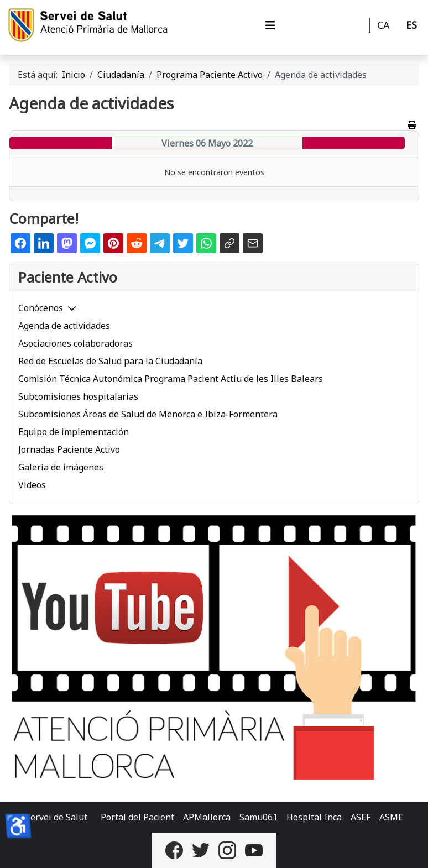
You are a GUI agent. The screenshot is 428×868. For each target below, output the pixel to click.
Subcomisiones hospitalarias (78, 396)
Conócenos (41, 308)
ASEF (361, 817)
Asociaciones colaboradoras (75, 343)
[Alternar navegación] (270, 25)
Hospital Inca (314, 817)
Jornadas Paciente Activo (69, 449)
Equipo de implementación (74, 432)
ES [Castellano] (411, 25)
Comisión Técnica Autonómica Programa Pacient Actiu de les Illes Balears (171, 379)
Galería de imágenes (61, 467)
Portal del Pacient (137, 817)
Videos (32, 485)
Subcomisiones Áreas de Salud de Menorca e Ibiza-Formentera (148, 414)
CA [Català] (383, 25)
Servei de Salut (56, 817)
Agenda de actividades (64, 326)
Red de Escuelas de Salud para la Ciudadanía (110, 361)
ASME (391, 817)
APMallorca (207, 817)
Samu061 (259, 817)
